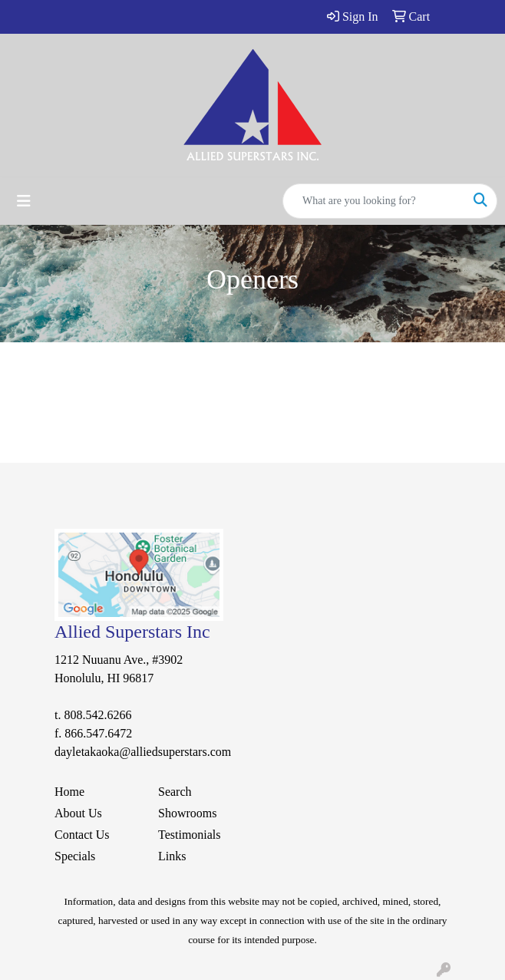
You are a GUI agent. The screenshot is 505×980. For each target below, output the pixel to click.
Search (175, 792)
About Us (78, 813)
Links (172, 856)
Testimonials (190, 835)
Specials (75, 856)
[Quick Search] (374, 201)
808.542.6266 (97, 715)
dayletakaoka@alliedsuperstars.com (143, 752)
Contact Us (82, 835)
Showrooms (187, 813)
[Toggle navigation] (24, 201)
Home (69, 792)
